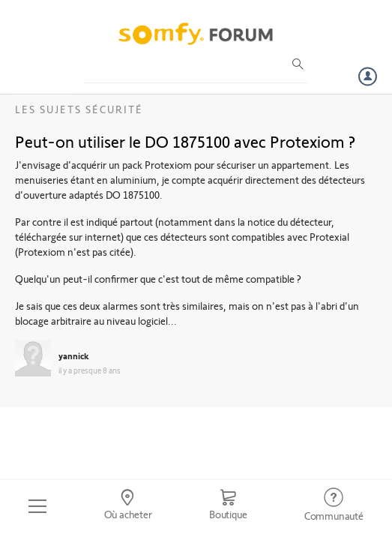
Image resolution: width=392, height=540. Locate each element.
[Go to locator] (127, 506)
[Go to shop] (228, 506)
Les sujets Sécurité (79, 109)
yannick (74, 355)
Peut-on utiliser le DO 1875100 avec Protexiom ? (185, 141)
